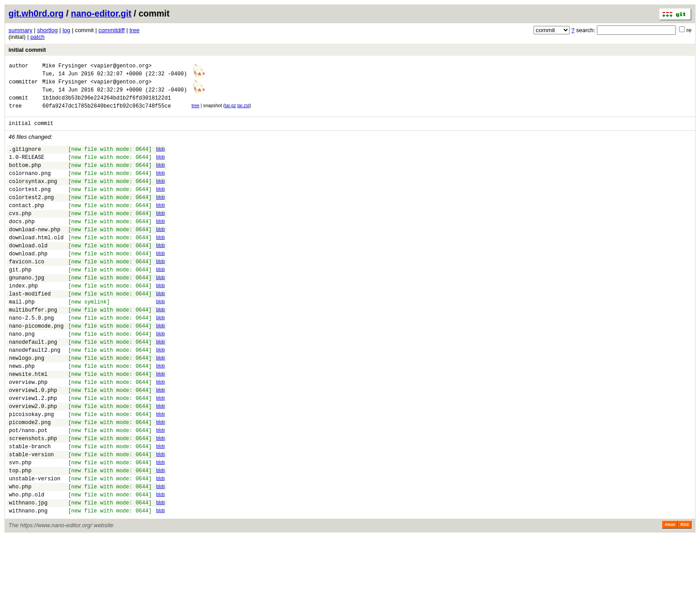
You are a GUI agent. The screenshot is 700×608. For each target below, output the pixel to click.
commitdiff (111, 30)
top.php (20, 535)
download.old (28, 272)
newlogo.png (27, 403)
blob (161, 158)
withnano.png (28, 581)
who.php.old (27, 563)
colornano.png (30, 188)
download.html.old (36, 263)
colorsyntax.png (33, 197)
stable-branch (30, 506)
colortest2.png (31, 216)
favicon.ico (27, 291)
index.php (23, 319)
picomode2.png (30, 478)
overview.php (28, 431)
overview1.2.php (33, 450)
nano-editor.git (101, 13)
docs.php (22, 244)
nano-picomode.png (36, 366)
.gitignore (25, 160)
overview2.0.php (33, 460)
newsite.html (28, 422)
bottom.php (25, 178)
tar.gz (230, 112)
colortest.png (30, 206)
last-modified (30, 328)
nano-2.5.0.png (31, 356)
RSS (685, 596)
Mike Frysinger (65, 67)
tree (134, 30)
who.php (20, 553)
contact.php (27, 225)
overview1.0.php (33, 441)
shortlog (47, 30)
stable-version (31, 516)
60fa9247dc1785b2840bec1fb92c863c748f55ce (107, 114)
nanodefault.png (33, 385)
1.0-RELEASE (27, 169)
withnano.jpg (28, 572)
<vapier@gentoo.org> (121, 67)
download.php (28, 281)
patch (37, 37)
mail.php (22, 338)
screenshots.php (33, 497)
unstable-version (35, 544)
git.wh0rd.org (36, 13)
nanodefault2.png (35, 394)
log (66, 30)
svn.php (20, 525)
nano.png (22, 375)
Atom (670, 596)
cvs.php (20, 235)
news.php (22, 413)
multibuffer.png (33, 347)
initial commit (27, 50)
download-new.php (35, 253)
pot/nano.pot (28, 488)
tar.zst (243, 112)
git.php (20, 300)
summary (20, 30)
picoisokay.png (31, 469)
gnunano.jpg (27, 310)
